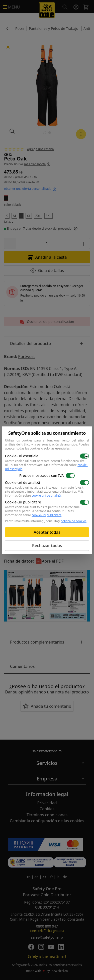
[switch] (84, 456)
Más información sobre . (46, 467)
